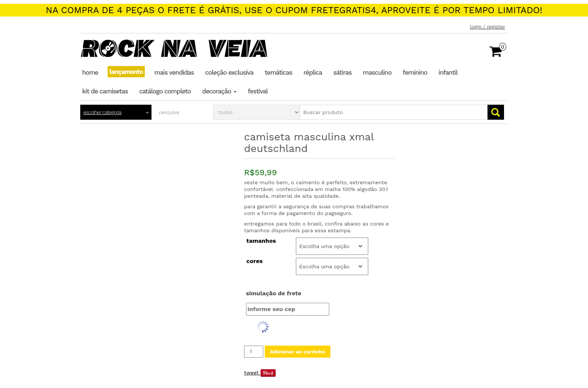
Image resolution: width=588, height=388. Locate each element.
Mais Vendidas (174, 72)
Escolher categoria (102, 112)
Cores (254, 261)
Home (90, 72)
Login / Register (487, 27)
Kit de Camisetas (105, 91)
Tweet (251, 373)
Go (496, 112)
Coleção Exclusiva (229, 72)
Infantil (448, 72)
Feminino (415, 72)
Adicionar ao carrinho (298, 352)
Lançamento (126, 72)
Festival (258, 91)
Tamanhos (261, 241)
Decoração (219, 91)
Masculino (377, 72)
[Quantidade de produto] (254, 351)
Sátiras (343, 72)
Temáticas (279, 72)
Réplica (313, 72)
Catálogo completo (165, 91)
